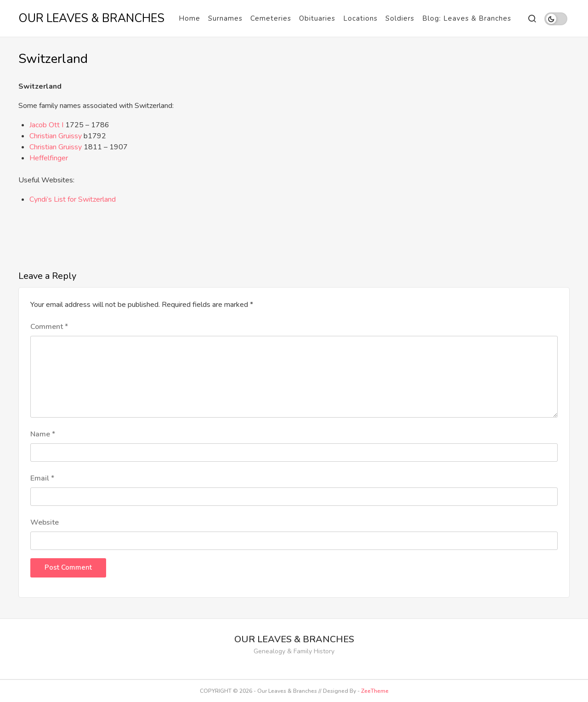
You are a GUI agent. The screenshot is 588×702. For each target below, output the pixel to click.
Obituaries (317, 18)
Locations (360, 18)
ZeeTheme (375, 691)
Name (43, 434)
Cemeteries (271, 18)
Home (189, 18)
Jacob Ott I (47, 125)
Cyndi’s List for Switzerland (73, 199)
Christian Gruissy (56, 136)
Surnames (225, 18)
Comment (49, 327)
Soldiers (400, 18)
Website (45, 522)
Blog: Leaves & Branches (467, 18)
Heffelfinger (49, 158)
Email (42, 478)
